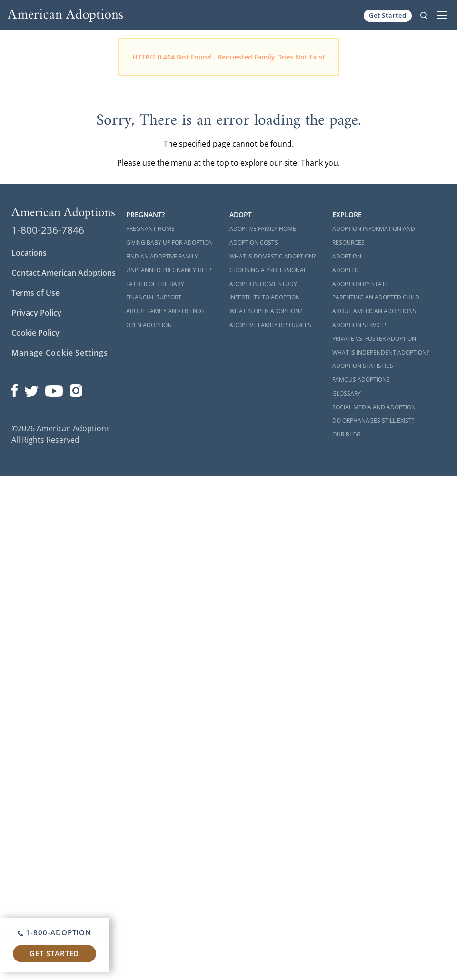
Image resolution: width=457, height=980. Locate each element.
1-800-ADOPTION (55, 932)
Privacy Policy (36, 313)
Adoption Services (360, 325)
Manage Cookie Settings (60, 353)
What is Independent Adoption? (381, 352)
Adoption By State (360, 284)
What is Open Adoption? (266, 311)
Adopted (346, 270)
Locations (29, 253)
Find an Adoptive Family (162, 256)
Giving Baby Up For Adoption (169, 243)
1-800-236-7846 (48, 230)
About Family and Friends (165, 311)
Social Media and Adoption (374, 407)
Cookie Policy (35, 333)
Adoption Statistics (363, 366)
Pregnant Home (150, 229)
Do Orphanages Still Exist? (373, 421)
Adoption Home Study (263, 284)
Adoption (347, 256)
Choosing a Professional (268, 270)
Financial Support (154, 297)
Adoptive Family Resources (270, 325)
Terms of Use (35, 293)
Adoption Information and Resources (374, 236)
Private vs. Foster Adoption (374, 339)
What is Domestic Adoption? (273, 256)
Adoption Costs (254, 243)
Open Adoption (149, 325)
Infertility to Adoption (265, 297)
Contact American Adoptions (64, 273)
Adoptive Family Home (263, 229)
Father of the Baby (155, 284)
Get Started (388, 15)
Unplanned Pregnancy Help (169, 270)
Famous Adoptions (361, 380)
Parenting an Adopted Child (376, 297)
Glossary (347, 393)
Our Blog (347, 434)
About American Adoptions (374, 311)
